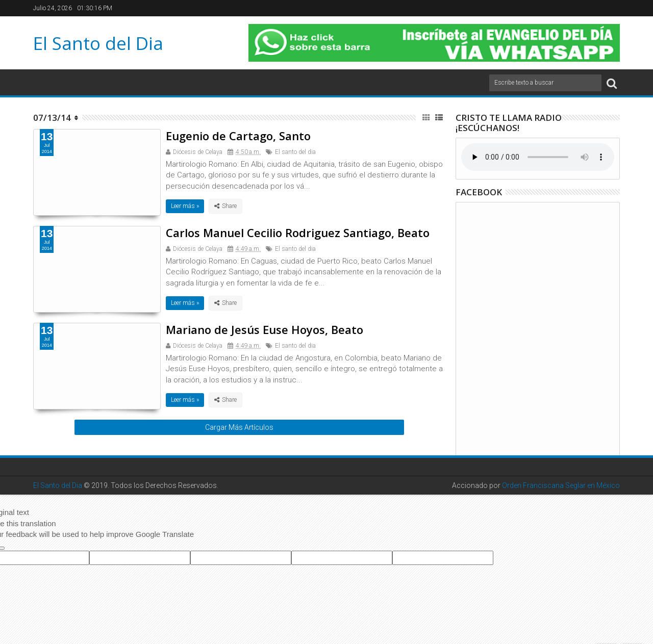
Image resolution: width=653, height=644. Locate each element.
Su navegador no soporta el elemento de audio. (538, 157)
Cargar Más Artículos (239, 427)
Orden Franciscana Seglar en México (561, 485)
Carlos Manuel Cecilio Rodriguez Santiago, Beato (298, 233)
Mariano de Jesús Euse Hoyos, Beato (265, 329)
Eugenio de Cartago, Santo (238, 136)
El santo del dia (295, 152)
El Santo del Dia (98, 43)
